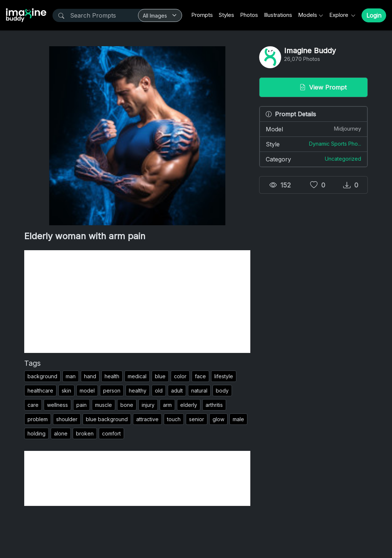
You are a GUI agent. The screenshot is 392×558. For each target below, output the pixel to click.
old (159, 391)
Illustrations (278, 15)
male (238, 419)
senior (197, 419)
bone (127, 405)
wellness (57, 405)
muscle (104, 405)
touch (174, 419)
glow (218, 419)
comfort (111, 433)
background (42, 376)
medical (137, 376)
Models (308, 15)
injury (148, 405)
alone (61, 433)
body (222, 391)
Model (313, 129)
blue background (107, 419)
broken (85, 433)
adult (177, 391)
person (112, 391)
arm (167, 405)
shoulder (67, 419)
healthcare (40, 391)
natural (199, 391)
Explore (340, 15)
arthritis (214, 405)
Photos (249, 15)
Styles (226, 15)
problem (38, 419)
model (87, 391)
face (200, 376)
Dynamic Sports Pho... (335, 144)
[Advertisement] (137, 302)
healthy (138, 391)
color (180, 376)
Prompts (202, 15)
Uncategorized (343, 159)
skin (66, 391)
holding (37, 433)
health (112, 376)
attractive (147, 419)
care (33, 405)
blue (160, 376)
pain (81, 405)
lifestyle (224, 376)
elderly (189, 405)
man (71, 376)
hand (90, 376)
